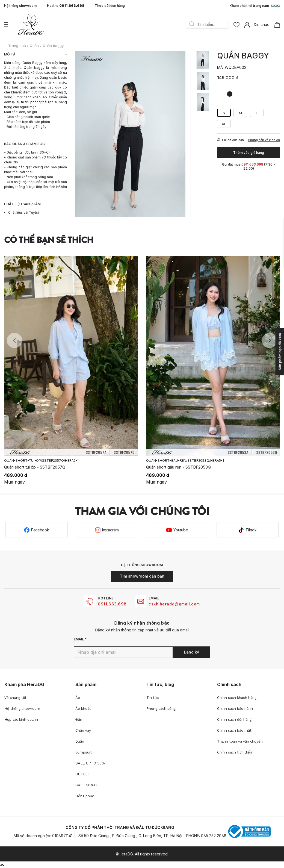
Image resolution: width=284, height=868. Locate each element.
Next (270, 340)
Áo (78, 698)
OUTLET (83, 774)
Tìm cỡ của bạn (230, 140)
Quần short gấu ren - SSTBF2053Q (178, 467)
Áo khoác (83, 709)
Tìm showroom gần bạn (142, 576)
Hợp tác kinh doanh (21, 720)
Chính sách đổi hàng (234, 720)
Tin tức (153, 698)
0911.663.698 (112, 604)
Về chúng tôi (15, 698)
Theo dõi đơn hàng (110, 6)
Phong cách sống (161, 709)
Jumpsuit (84, 752)
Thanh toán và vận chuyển (240, 741)
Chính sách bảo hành (235, 709)
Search (192, 24)
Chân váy (83, 730)
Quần (80, 741)
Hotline (66, 6)
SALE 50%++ (87, 785)
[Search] (209, 24)
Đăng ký (191, 652)
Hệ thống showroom (20, 6)
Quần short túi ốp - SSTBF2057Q (35, 467)
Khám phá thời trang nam (255, 6)
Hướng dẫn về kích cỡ (264, 140)
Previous (14, 340)
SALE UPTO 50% (90, 763)
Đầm (79, 720)
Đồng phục (85, 796)
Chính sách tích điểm (235, 752)
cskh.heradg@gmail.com (174, 604)
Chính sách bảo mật (234, 730)
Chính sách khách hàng (237, 698)
